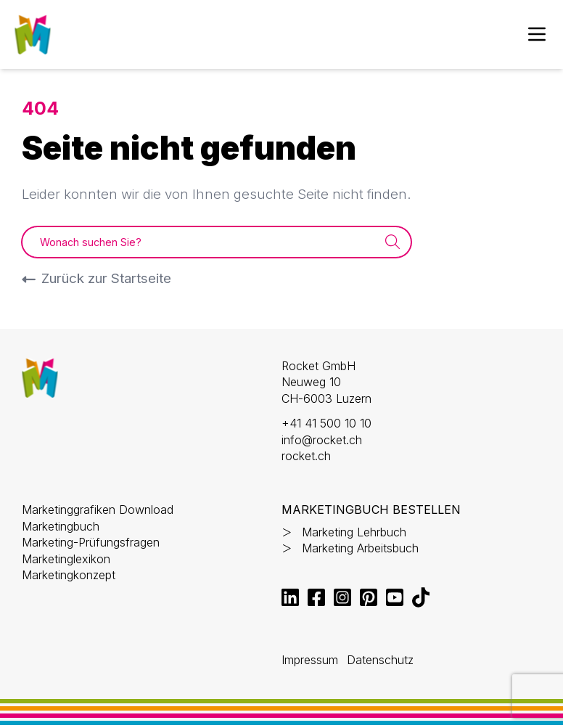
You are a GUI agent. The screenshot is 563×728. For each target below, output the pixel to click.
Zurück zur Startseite (106, 278)
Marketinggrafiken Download (98, 510)
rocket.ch (306, 456)
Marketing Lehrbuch (354, 532)
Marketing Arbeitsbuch (360, 548)
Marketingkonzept (69, 575)
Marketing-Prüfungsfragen (91, 542)
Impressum (310, 660)
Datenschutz (380, 660)
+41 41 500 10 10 (326, 423)
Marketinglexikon (66, 559)
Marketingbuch (61, 526)
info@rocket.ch (322, 440)
